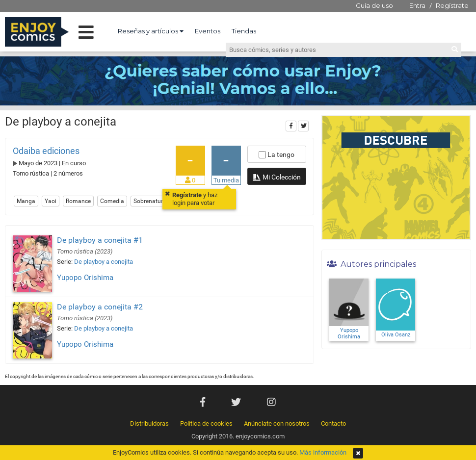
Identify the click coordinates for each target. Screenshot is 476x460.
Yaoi (51, 201)
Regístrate (452, 5)
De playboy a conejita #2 (100, 307)
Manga (26, 201)
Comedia (112, 201)
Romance (78, 201)
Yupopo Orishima (85, 278)
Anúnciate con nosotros (277, 423)
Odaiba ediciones (46, 151)
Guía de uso (374, 5)
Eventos (208, 31)
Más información (323, 452)
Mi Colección (277, 178)
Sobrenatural (151, 201)
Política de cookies (206, 423)
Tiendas (244, 31)
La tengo (277, 154)
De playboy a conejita (104, 262)
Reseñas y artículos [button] (151, 31)
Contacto (333, 423)
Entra (417, 5)
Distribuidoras (149, 423)
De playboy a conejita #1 (100, 240)
